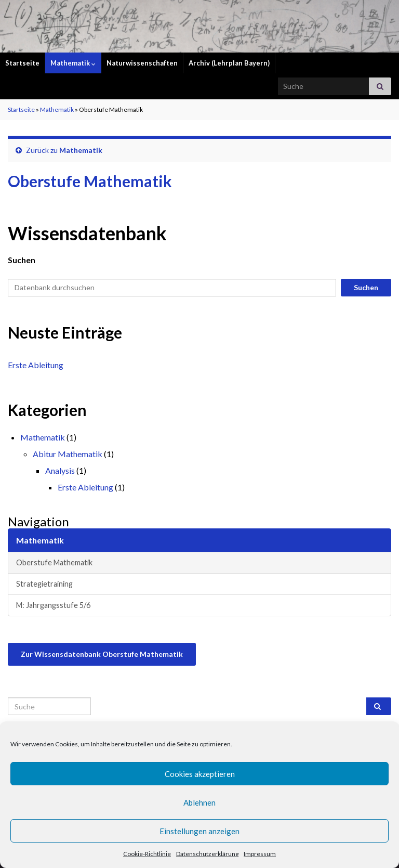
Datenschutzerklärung (207, 854)
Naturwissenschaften (142, 63)
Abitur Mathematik (68, 454)
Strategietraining (44, 584)
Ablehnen (199, 802)
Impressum (260, 854)
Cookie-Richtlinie (147, 854)
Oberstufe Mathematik (54, 562)
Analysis (60, 470)
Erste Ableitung (36, 365)
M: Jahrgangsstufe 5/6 (53, 605)
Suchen (22, 260)
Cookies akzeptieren (200, 774)
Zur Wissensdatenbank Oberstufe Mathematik (102, 654)
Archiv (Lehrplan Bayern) (229, 63)
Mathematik (73, 63)
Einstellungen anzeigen (199, 831)
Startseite (22, 63)
